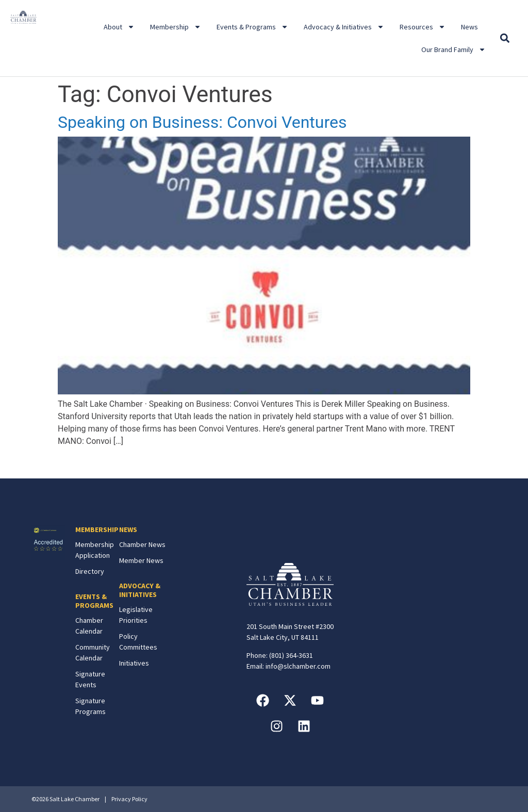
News (469, 27)
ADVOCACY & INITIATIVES (140, 590)
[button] (505, 38)
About (119, 27)
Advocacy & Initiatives (344, 27)
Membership (176, 27)
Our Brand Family (453, 49)
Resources (423, 27)
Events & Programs (252, 27)
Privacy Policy (129, 799)
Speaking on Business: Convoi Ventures (202, 122)
